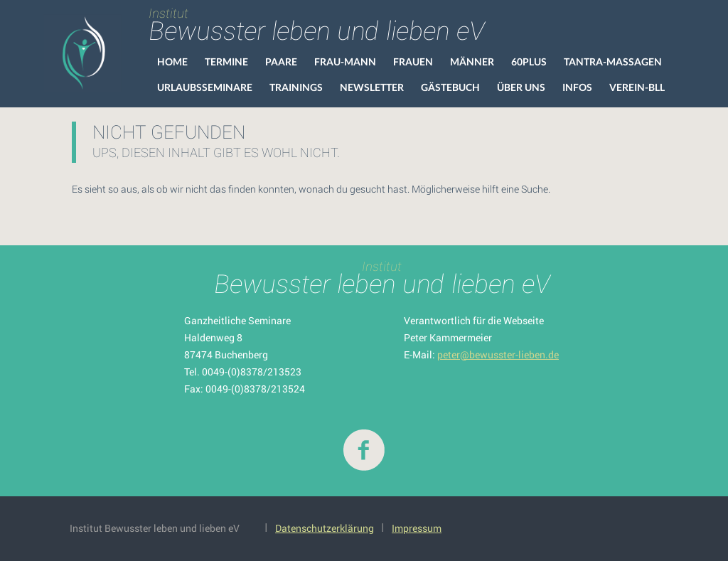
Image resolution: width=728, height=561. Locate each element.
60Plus (529, 62)
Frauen (413, 62)
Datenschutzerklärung (325, 528)
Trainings (296, 87)
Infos (577, 87)
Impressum (417, 528)
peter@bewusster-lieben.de (498, 354)
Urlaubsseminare (205, 87)
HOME (172, 62)
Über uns (521, 87)
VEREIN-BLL (637, 87)
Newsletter (372, 87)
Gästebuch (450, 87)
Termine (226, 62)
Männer (472, 62)
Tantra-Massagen (613, 62)
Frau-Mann (345, 62)
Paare (281, 62)
